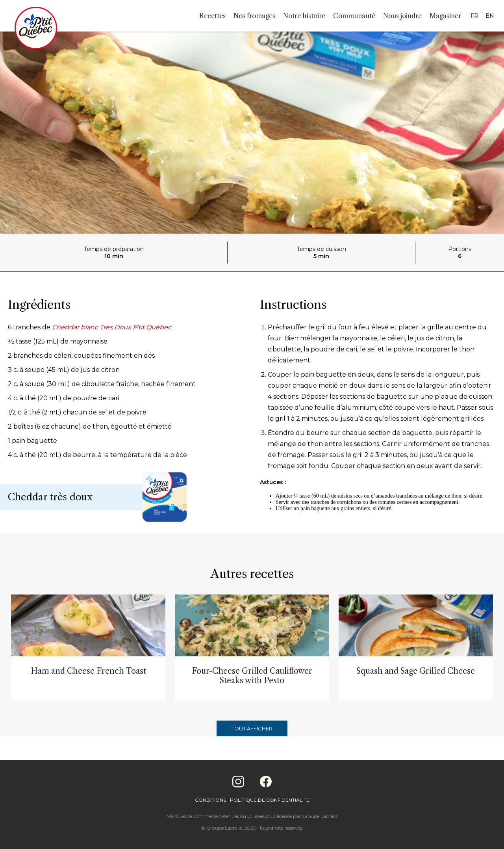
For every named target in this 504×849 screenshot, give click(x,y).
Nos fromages (254, 16)
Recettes (212, 16)
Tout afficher (252, 728)
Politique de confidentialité (270, 800)
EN (490, 16)
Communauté (354, 16)
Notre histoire (304, 16)
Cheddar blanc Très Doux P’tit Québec (112, 327)
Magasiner (445, 16)
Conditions (210, 800)
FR (474, 16)
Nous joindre (402, 16)
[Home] (36, 30)
